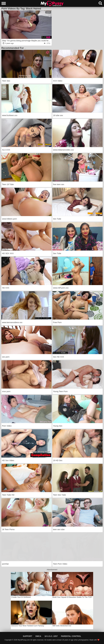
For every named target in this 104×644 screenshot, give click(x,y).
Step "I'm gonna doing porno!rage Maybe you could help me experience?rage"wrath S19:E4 (27, 41)
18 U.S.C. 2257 (51, 636)
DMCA (38, 636)
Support (27, 636)
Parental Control (71, 636)
